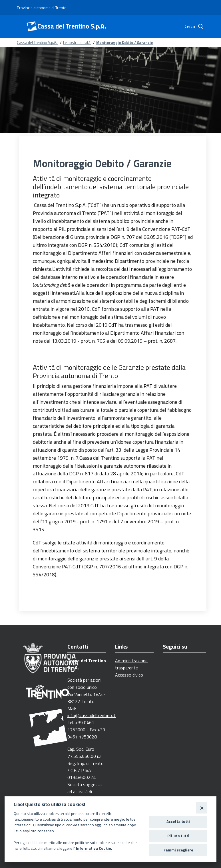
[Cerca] (201, 27)
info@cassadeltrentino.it (92, 715)
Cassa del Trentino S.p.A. (72, 26)
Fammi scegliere (178, 850)
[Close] (202, 808)
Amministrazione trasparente (131, 664)
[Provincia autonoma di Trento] (42, 8)
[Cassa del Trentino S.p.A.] (32, 27)
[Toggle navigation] (10, 26)
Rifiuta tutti (178, 836)
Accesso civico (130, 675)
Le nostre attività (77, 43)
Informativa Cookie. (94, 848)
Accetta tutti (178, 821)
